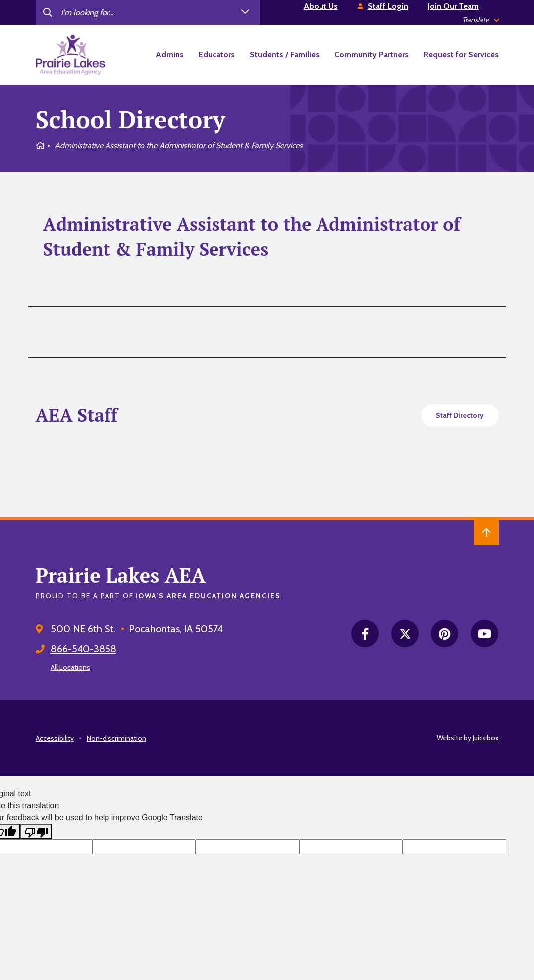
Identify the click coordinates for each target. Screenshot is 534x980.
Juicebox (486, 738)
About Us (321, 6)
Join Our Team (453, 6)
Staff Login (388, 6)
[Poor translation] (36, 832)
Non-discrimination (116, 738)
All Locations (70, 667)
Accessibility (55, 738)
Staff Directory (460, 415)
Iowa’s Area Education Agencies (208, 596)
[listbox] (481, 20)
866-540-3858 (84, 649)
